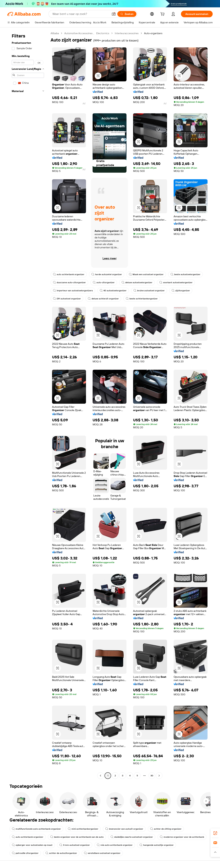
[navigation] (28, 405)
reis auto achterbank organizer (115, 845)
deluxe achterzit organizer (103, 299)
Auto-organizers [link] (153, 33)
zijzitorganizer (181, 291)
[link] (215, 833)
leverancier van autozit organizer (124, 829)
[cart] (163, 15)
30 (152, 776)
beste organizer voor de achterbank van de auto (77, 837)
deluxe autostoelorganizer (137, 282)
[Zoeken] (127, 14)
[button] (114, 14)
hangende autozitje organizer (157, 845)
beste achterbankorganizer (142, 299)
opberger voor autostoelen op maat (32, 845)
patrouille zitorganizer (25, 853)
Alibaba (55, 33)
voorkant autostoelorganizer (176, 282)
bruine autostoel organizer (149, 291)
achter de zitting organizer (166, 829)
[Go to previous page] (100, 776)
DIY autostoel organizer (67, 299)
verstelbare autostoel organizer (102, 853)
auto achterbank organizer (69, 274)
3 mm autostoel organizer (75, 845)
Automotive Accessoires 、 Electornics (87, 33)
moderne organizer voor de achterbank (182, 837)
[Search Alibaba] (80, 14)
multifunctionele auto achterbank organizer (36, 829)
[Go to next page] (159, 776)
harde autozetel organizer (107, 274)
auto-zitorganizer (104, 282)
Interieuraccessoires (127, 33)
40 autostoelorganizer (113, 291)
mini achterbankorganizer (83, 829)
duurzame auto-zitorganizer (69, 282)
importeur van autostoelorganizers (73, 291)
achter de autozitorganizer (61, 853)
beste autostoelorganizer (185, 274)
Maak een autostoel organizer (146, 274)
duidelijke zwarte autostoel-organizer (132, 837)
